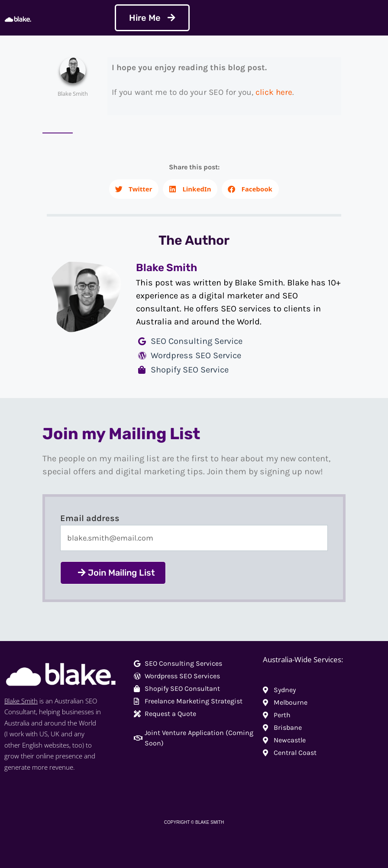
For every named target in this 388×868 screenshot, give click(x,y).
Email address (90, 518)
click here (274, 92)
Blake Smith (21, 701)
